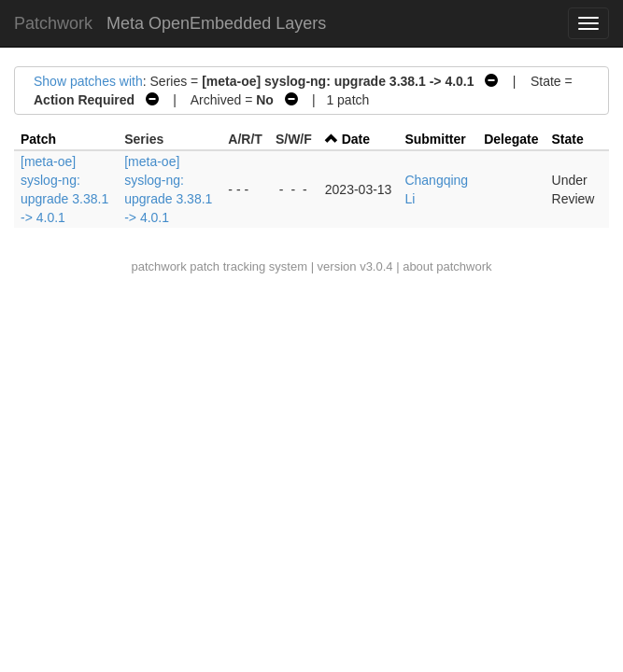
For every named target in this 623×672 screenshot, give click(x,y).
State (568, 139)
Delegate (511, 139)
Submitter (435, 139)
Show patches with (88, 81)
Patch (38, 139)
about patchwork (447, 266)
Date (356, 139)
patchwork (158, 266)
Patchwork (53, 23)
